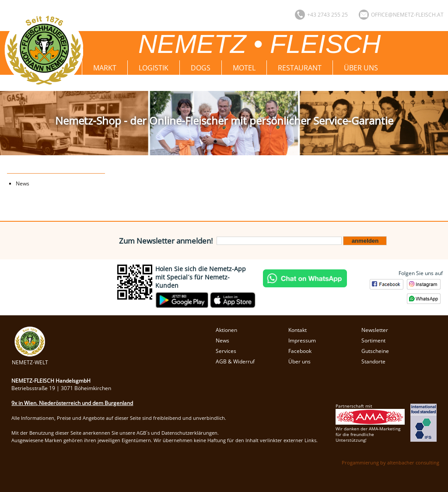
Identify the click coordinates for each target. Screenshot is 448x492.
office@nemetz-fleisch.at (407, 15)
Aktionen (226, 330)
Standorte (373, 361)
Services (226, 351)
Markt (105, 68)
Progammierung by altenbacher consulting (390, 462)
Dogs (201, 68)
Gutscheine (375, 351)
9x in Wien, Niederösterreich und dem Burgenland (72, 403)
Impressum (302, 340)
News (23, 183)
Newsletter (375, 330)
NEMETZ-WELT (30, 359)
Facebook (300, 351)
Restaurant (300, 68)
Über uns (361, 68)
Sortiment (373, 340)
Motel (244, 68)
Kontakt (297, 330)
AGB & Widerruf (235, 361)
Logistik (154, 68)
